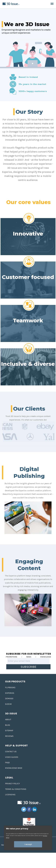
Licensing (10, 795)
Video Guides (12, 757)
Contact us (11, 751)
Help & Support (16, 746)
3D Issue (11, 714)
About (8, 719)
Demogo (9, 698)
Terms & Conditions (16, 789)
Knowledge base (14, 768)
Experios (10, 693)
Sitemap (9, 730)
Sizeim (8, 704)
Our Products (15, 682)
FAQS (7, 763)
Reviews (9, 736)
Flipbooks (10, 687)
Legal (9, 778)
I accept (28, 844)
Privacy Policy (12, 784)
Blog (8, 725)
